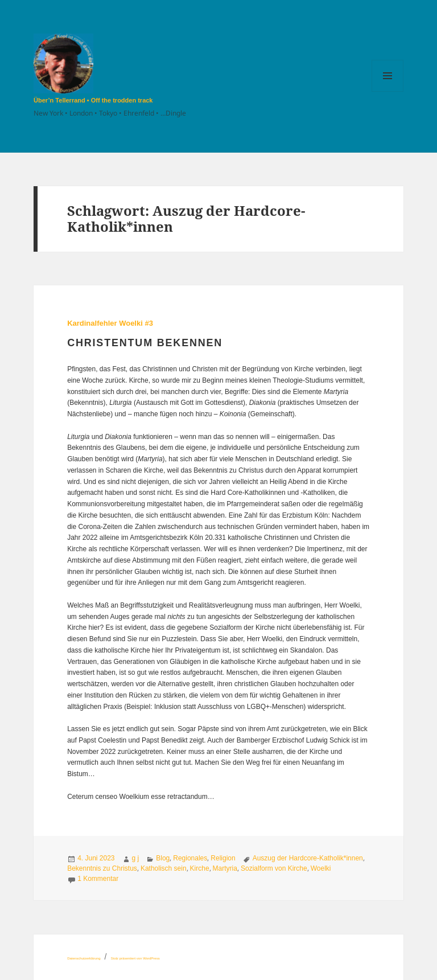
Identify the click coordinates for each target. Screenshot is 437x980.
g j (136, 858)
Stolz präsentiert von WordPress (135, 958)
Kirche (200, 868)
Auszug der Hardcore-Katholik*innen (308, 858)
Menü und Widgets (388, 91)
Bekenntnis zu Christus (102, 868)
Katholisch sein (164, 868)
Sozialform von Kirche (274, 868)
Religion (223, 858)
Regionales (190, 858)
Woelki (321, 868)
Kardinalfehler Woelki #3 (110, 323)
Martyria (225, 868)
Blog (163, 858)
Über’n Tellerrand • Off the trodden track (93, 100)
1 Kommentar (98, 879)
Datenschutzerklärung (84, 958)
